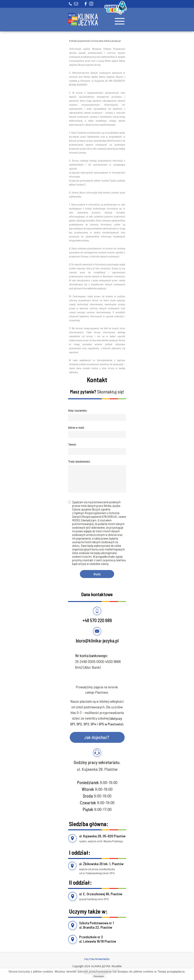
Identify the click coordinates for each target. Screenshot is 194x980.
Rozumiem (99, 976)
